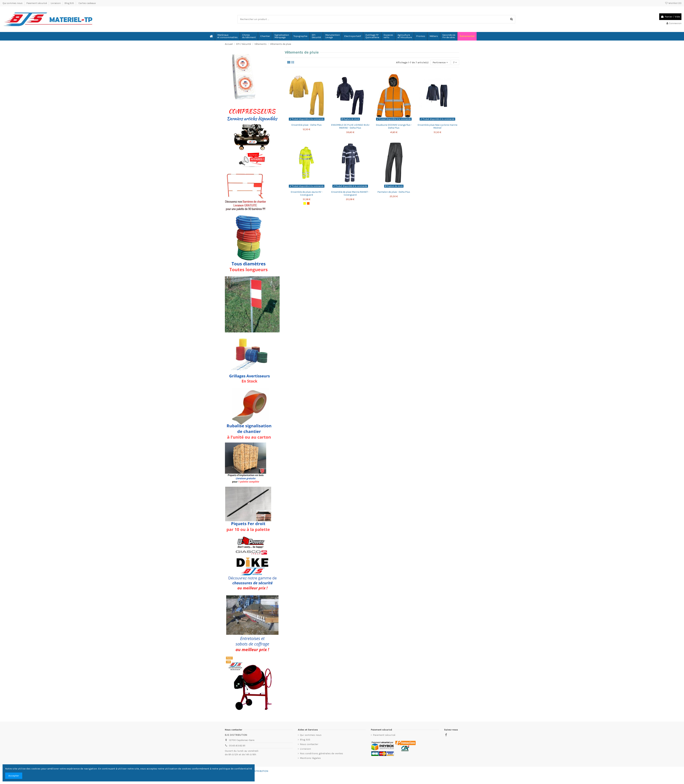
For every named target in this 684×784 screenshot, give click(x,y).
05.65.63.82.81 (237, 746)
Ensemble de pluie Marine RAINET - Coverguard (350, 193)
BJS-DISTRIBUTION (258, 771)
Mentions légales (310, 758)
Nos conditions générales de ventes (321, 753)
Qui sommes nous (13, 3)
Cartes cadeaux (87, 3)
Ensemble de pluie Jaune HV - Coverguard (307, 193)
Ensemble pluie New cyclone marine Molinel (437, 127)
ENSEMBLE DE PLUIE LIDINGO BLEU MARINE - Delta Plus (350, 127)
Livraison (56, 3)
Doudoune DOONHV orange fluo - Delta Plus (394, 127)
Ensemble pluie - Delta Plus (307, 125)
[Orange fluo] (308, 203)
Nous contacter (309, 744)
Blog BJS (69, 3)
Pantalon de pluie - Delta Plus (394, 192)
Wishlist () (673, 3)
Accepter (14, 776)
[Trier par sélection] (440, 62)
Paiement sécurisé (37, 3)
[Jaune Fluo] (305, 203)
